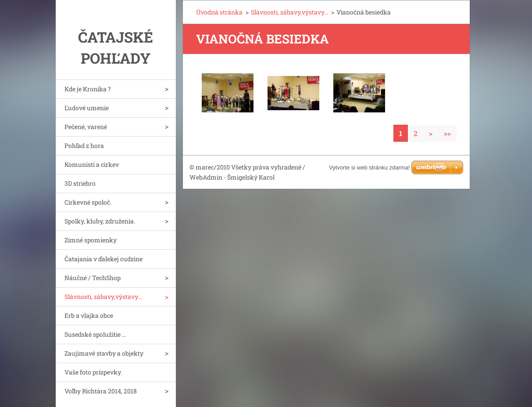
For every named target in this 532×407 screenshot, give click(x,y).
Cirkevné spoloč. (88, 202)
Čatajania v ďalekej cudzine (104, 259)
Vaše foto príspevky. (93, 372)
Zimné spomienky (91, 240)
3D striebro (80, 183)
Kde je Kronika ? (88, 89)
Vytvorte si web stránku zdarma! (369, 167)
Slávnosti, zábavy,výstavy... (103, 297)
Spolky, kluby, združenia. (100, 221)
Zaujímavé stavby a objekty (104, 353)
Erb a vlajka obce (89, 315)
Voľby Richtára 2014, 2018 (101, 391)
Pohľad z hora (84, 146)
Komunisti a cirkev (92, 164)
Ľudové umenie (87, 108)
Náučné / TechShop (93, 278)
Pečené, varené (86, 127)
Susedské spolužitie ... (95, 334)
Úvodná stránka (219, 12)
